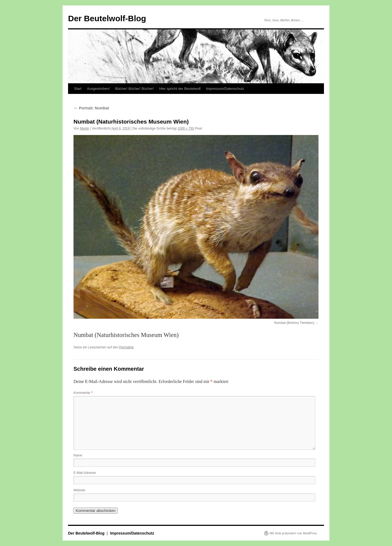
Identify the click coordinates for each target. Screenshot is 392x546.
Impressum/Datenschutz (225, 89)
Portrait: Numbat (91, 108)
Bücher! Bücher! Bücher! (134, 89)
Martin (85, 128)
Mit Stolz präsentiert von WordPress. (293, 533)
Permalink (126, 347)
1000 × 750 (186, 128)
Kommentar (83, 393)
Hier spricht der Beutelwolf (180, 89)
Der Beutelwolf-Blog (107, 18)
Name (78, 455)
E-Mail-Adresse (85, 473)
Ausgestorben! (98, 89)
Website (79, 490)
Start (78, 89)
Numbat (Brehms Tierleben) (294, 323)
